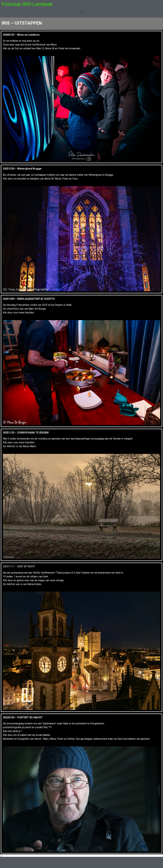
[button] (81, 13)
